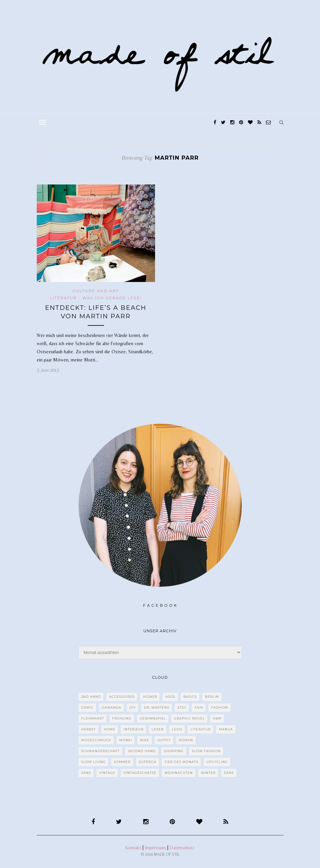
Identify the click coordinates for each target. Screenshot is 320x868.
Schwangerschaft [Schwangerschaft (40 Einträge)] (101, 751)
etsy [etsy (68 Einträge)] (182, 707)
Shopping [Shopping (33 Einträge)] (174, 751)
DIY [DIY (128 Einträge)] (133, 707)
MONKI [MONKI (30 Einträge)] (126, 740)
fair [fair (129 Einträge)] (199, 707)
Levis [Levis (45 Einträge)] (177, 729)
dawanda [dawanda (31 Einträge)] (112, 707)
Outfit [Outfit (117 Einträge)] (164, 740)
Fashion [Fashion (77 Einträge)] (220, 707)
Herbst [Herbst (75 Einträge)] (89, 729)
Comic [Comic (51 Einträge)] (87, 707)
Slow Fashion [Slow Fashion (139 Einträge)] (206, 751)
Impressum (155, 848)
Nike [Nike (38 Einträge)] (145, 740)
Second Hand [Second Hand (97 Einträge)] (142, 751)
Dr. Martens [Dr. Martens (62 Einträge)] (157, 707)
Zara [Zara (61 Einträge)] (229, 773)
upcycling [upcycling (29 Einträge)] (217, 762)
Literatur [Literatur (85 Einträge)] (201, 729)
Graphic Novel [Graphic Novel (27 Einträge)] (189, 718)
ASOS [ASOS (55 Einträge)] (170, 697)
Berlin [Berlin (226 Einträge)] (212, 697)
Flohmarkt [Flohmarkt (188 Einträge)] (93, 718)
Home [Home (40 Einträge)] (110, 729)
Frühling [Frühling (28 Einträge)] (122, 718)
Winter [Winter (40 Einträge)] (208, 773)
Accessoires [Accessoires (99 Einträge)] (122, 697)
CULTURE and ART (96, 291)
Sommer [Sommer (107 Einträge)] (122, 762)
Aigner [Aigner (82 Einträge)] (150, 697)
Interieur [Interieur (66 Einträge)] (133, 729)
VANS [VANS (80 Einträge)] (86, 773)
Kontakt (133, 848)
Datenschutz (182, 848)
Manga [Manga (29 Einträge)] (226, 729)
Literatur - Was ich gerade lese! (96, 298)
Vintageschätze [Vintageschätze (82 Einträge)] (140, 773)
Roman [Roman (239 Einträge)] (186, 740)
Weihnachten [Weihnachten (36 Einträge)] (179, 773)
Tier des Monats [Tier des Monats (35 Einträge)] (181, 762)
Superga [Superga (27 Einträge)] (148, 762)
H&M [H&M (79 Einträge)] (217, 718)
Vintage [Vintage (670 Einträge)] (107, 773)
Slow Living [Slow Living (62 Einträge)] (94, 762)
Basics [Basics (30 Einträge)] (190, 697)
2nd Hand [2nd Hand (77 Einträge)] (91, 697)
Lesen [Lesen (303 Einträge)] (158, 729)
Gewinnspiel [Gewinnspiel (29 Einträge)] (153, 718)
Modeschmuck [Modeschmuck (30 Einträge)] (96, 740)
